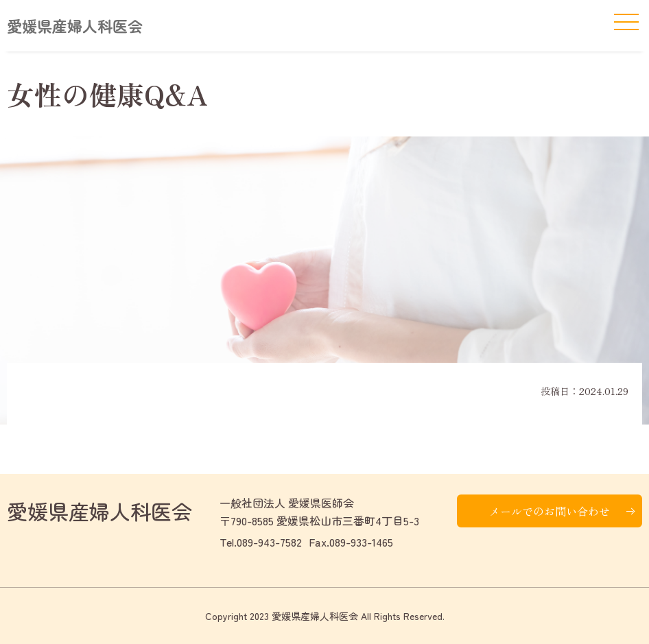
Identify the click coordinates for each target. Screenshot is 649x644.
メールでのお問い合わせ (550, 511)
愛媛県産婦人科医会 (75, 25)
